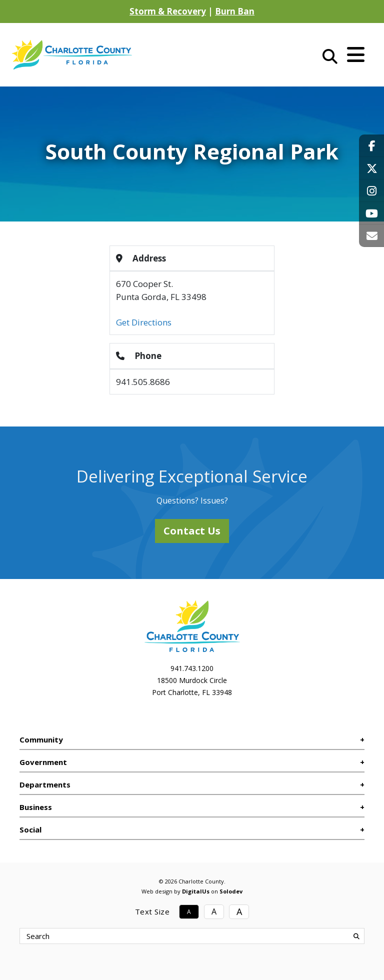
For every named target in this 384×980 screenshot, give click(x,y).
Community (41, 739)
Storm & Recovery (168, 11)
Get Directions (144, 322)
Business (36, 807)
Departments (45, 784)
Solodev (231, 891)
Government (43, 762)
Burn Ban (235, 11)
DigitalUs (196, 891)
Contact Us (192, 531)
